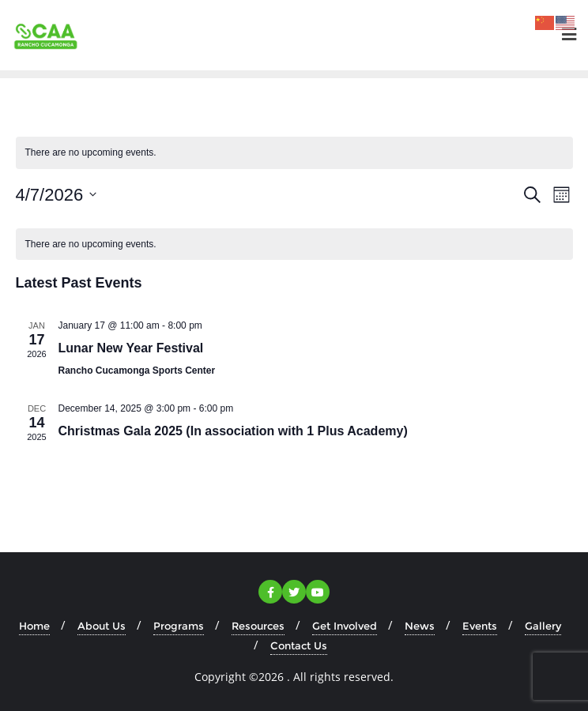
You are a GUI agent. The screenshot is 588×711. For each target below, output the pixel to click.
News (420, 626)
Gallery (543, 626)
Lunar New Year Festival (131, 348)
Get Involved (345, 626)
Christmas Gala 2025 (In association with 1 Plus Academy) (233, 431)
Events (480, 626)
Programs (179, 626)
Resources (258, 626)
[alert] (294, 245)
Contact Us (299, 645)
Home (34, 626)
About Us (102, 626)
